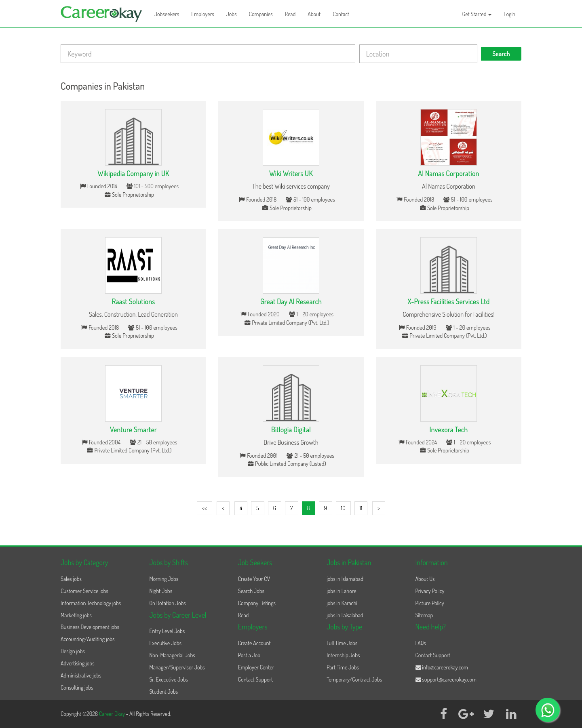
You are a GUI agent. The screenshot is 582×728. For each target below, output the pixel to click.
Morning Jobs (164, 579)
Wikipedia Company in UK (133, 173)
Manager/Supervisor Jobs (177, 667)
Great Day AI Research (291, 301)
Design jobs (73, 651)
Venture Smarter (133, 429)
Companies (261, 14)
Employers (203, 14)
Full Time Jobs (342, 643)
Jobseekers (167, 14)
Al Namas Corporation (448, 173)
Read (290, 14)
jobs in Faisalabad (345, 615)
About (314, 14)
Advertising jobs (78, 663)
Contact (341, 14)
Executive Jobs (165, 643)
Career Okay (113, 714)
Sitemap (424, 615)
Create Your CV (254, 579)
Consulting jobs (77, 687)
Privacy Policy (430, 591)
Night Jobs (161, 591)
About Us (425, 579)
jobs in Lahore (341, 591)
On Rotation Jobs (167, 603)
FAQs (421, 643)
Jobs (232, 14)
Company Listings (257, 603)
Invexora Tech (449, 429)
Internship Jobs (343, 655)
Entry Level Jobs (167, 631)
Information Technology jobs (91, 603)
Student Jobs (163, 691)
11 (361, 508)
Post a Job (249, 655)
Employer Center (256, 667)
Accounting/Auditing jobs (88, 639)
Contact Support (256, 679)
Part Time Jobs (343, 667)
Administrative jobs (81, 675)
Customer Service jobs (84, 591)
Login (509, 14)
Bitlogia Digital (291, 429)
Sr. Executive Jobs (169, 679)
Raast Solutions (134, 301)
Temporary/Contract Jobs (354, 679)
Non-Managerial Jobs (172, 655)
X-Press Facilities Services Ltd (448, 301)
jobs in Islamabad (345, 579)
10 (343, 508)
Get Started (477, 14)
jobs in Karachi (342, 603)
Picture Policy (430, 603)
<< (204, 508)
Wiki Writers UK (291, 173)
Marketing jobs (76, 615)
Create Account (254, 643)
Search (501, 54)
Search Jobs (251, 591)
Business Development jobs (90, 627)
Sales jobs (71, 579)
